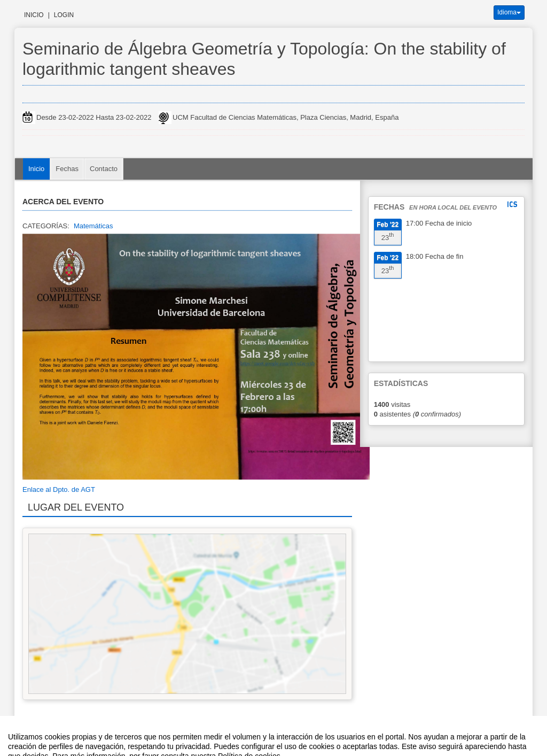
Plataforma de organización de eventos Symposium (279, 736)
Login (64, 15)
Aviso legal (162, 736)
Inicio (34, 15)
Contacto (104, 169)
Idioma (509, 12)
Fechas (67, 169)
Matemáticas (93, 226)
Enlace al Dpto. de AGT (59, 489)
